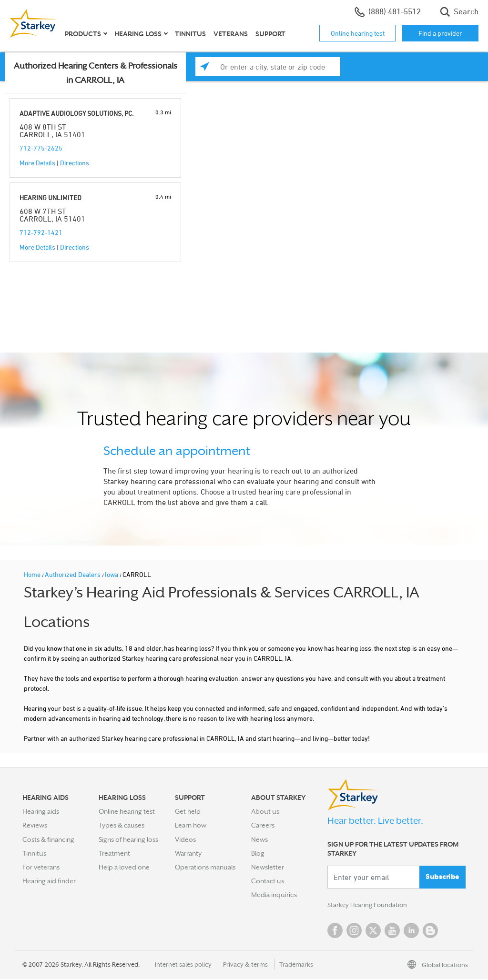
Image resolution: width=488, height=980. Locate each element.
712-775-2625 (41, 148)
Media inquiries (274, 895)
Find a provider (440, 33)
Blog (258, 853)
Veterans (231, 34)
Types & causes (122, 825)
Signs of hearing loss (128, 839)
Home (33, 574)
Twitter (373, 931)
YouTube (392, 931)
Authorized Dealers (73, 574)
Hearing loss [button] (138, 34)
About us (265, 811)
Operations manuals (205, 867)
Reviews (35, 825)
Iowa (112, 574)
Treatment (114, 853)
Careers (263, 825)
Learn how (191, 825)
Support (270, 34)
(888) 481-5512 (388, 12)
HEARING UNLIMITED (51, 197)
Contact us (268, 881)
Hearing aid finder (49, 881)
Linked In (411, 931)
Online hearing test (358, 33)
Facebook (335, 931)
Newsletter (268, 867)
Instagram (354, 931)
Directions (75, 163)
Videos (185, 839)
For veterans (41, 867)
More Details (37, 163)
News (259, 839)
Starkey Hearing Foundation (369, 906)
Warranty (188, 853)
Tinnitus (190, 34)
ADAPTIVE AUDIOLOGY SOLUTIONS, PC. (76, 113)
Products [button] (83, 34)
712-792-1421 (41, 232)
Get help (188, 811)
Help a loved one (124, 867)
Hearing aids (41, 811)
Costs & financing (48, 839)
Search (459, 12)
